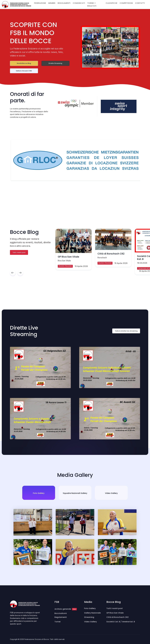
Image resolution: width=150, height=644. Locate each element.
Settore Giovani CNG (24, 71)
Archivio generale (66, 609)
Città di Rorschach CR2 (111, 254)
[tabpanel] (75, 537)
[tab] (39, 493)
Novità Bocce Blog (24, 63)
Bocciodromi (61, 613)
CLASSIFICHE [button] (112, 3)
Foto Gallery (90, 608)
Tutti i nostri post (19, 252)
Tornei (57, 622)
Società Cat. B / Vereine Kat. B (121, 622)
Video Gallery (90, 622)
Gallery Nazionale (92, 613)
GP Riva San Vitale (68, 257)
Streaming (89, 617)
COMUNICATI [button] (79, 3)
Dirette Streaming (55, 63)
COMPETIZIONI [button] (126, 3)
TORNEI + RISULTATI (92, 5)
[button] (147, 2)
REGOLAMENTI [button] (64, 3)
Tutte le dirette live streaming (126, 331)
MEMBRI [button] (52, 3)
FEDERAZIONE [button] (40, 3)
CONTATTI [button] (140, 3)
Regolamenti (61, 617)
